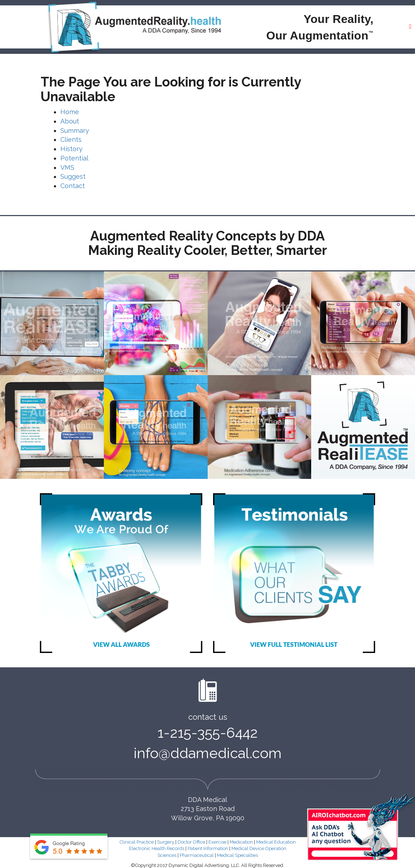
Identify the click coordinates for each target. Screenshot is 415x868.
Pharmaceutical (197, 855)
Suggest (73, 176)
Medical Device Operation (259, 849)
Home (70, 112)
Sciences (167, 855)
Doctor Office (191, 842)
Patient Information (208, 849)
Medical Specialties (238, 855)
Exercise (217, 842)
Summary (75, 130)
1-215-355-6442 (208, 733)
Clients (71, 139)
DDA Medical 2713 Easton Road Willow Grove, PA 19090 (208, 809)
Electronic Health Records (157, 849)
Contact (73, 186)
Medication (241, 842)
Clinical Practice (137, 842)
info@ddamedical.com (208, 753)
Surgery (166, 842)
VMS (67, 167)
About (70, 121)
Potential (74, 158)
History (72, 149)
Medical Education (276, 842)
